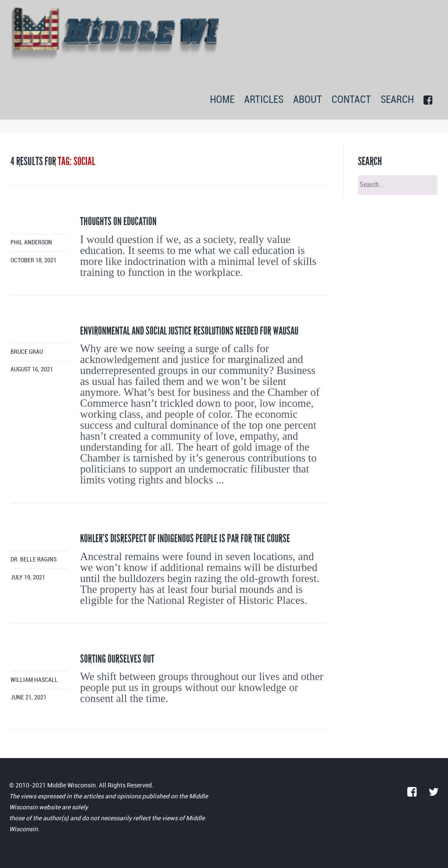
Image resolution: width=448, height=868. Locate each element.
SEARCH (397, 100)
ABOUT (308, 100)
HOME (222, 100)
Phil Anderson (31, 242)
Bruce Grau (27, 352)
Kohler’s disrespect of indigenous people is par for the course (185, 538)
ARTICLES (264, 100)
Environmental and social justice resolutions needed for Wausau (189, 331)
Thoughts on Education (118, 221)
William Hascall (34, 680)
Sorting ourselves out (117, 659)
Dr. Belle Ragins (33, 559)
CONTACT (351, 100)
